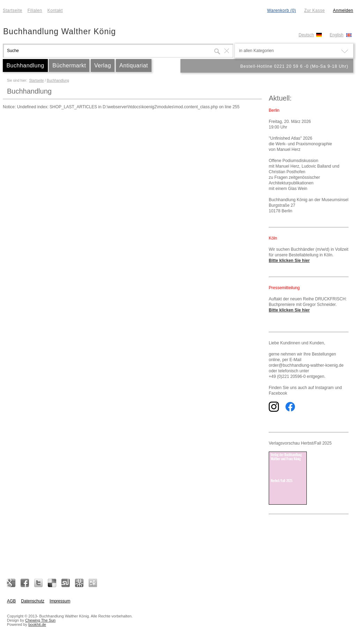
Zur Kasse (314, 10)
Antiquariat (134, 65)
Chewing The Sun (40, 620)
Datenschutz (33, 601)
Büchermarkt (69, 65)
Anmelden (343, 10)
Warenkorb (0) (281, 10)
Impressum (60, 601)
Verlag (103, 65)
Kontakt (55, 10)
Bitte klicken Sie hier (289, 261)
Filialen (35, 10)
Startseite (13, 10)
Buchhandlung (25, 65)
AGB (11, 601)
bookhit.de (37, 624)
